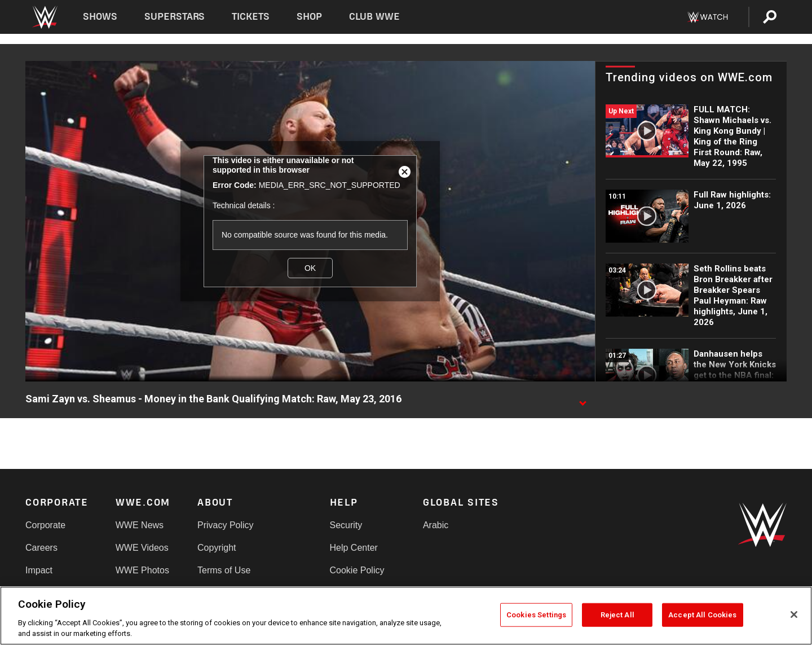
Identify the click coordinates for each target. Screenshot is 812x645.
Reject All (617, 615)
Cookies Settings (536, 615)
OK (310, 268)
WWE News (140, 525)
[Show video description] (582, 400)
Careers (41, 548)
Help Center (354, 548)
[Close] (794, 615)
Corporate (45, 525)
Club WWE (374, 17)
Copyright (217, 548)
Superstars (175, 17)
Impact (39, 570)
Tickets (251, 17)
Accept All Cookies (702, 615)
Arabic (436, 525)
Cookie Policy (357, 570)
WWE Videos (142, 548)
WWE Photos (142, 570)
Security (346, 525)
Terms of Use (224, 570)
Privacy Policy (226, 525)
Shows (100, 17)
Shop (309, 17)
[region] (406, 616)
